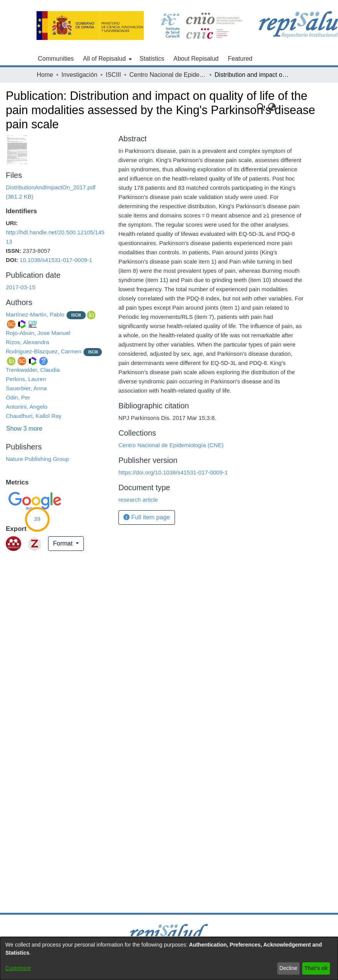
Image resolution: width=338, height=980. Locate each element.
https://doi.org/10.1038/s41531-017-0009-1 (173, 472)
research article (138, 500)
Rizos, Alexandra (27, 342)
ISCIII (113, 75)
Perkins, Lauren (26, 379)
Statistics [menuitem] (152, 59)
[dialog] (169, 958)
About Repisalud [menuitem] (196, 59)
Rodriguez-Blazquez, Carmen (44, 351)
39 (37, 519)
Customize (18, 968)
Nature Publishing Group (37, 459)
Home (45, 75)
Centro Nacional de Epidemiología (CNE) (168, 75)
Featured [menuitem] (240, 59)
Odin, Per (18, 397)
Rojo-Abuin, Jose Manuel (38, 333)
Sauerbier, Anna (26, 388)
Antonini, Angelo (27, 407)
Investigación (79, 75)
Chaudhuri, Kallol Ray (34, 416)
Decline (289, 968)
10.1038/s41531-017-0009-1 (56, 260)
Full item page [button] (147, 517)
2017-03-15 (21, 287)
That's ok (316, 968)
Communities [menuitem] (56, 59)
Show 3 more (24, 429)
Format (64, 543)
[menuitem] (107, 59)
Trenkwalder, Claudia (33, 370)
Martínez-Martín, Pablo (35, 314)
